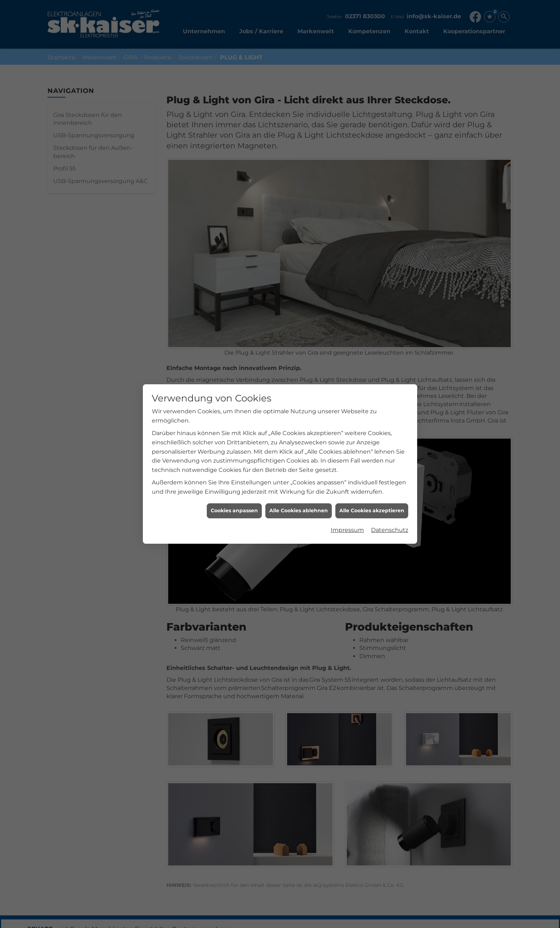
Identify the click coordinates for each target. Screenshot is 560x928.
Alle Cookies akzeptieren (372, 478)
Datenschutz (390, 497)
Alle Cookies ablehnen (299, 478)
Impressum (347, 497)
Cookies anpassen (234, 478)
